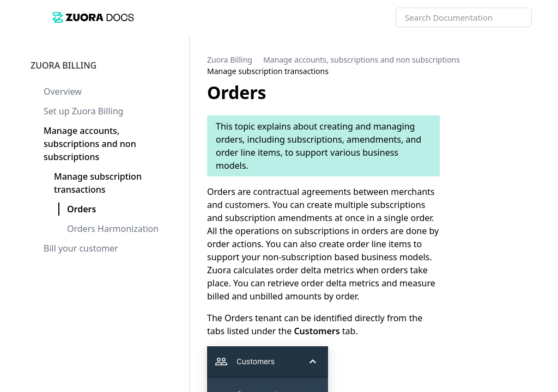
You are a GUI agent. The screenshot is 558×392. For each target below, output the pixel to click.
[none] (527, 65)
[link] (224, 17)
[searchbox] (512, 17)
